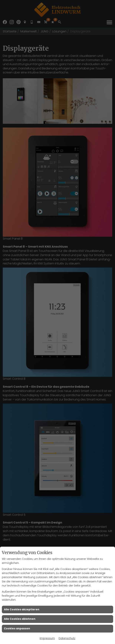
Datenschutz (67, 638)
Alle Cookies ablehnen (20, 619)
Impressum (47, 638)
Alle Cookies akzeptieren (22, 609)
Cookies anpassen (17, 628)
